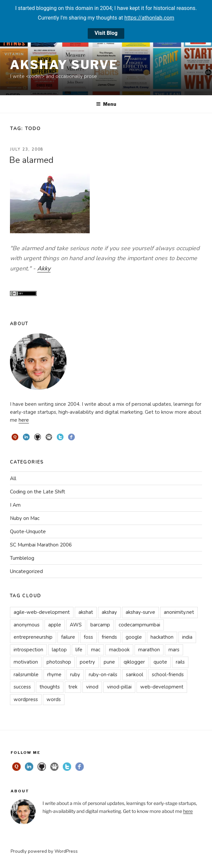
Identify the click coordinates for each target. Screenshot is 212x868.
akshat (86, 612)
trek (73, 687)
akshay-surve (140, 612)
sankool (135, 675)
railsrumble (26, 675)
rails (180, 662)
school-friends (168, 675)
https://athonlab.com (149, 18)
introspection (28, 650)
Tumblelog (22, 558)
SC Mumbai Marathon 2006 (41, 545)
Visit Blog (106, 33)
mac (96, 650)
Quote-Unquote (28, 532)
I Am (15, 505)
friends (109, 637)
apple (55, 625)
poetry (87, 662)
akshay (109, 612)
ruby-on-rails (103, 675)
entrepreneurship (33, 637)
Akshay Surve (64, 65)
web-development (162, 687)
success (22, 687)
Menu (106, 104)
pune (109, 662)
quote (160, 662)
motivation (26, 662)
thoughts (50, 687)
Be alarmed (31, 160)
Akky (44, 268)
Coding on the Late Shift (38, 492)
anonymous (27, 625)
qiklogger (134, 662)
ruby (75, 675)
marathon (149, 650)
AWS (76, 625)
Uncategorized (26, 571)
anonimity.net (179, 612)
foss (88, 637)
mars (174, 650)
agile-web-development (42, 612)
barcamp (100, 625)
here (24, 420)
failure (68, 637)
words (54, 699)
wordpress (26, 699)
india (187, 637)
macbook (119, 650)
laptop (59, 650)
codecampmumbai (139, 625)
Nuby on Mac (25, 518)
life (79, 650)
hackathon (162, 637)
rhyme (54, 675)
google (134, 637)
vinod (92, 687)
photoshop (59, 662)
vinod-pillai (119, 687)
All (13, 478)
